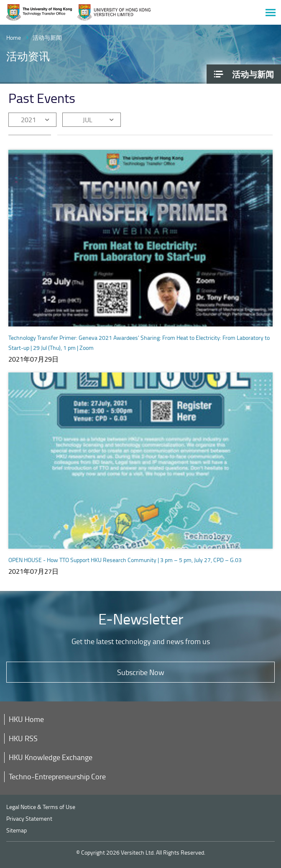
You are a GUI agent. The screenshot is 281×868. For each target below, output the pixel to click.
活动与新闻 (47, 37)
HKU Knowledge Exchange (51, 757)
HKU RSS (23, 738)
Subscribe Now (141, 672)
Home (14, 37)
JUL (88, 120)
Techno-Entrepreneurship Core (57, 776)
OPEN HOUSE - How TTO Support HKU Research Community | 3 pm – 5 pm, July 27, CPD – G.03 (125, 560)
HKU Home (26, 719)
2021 (28, 120)
